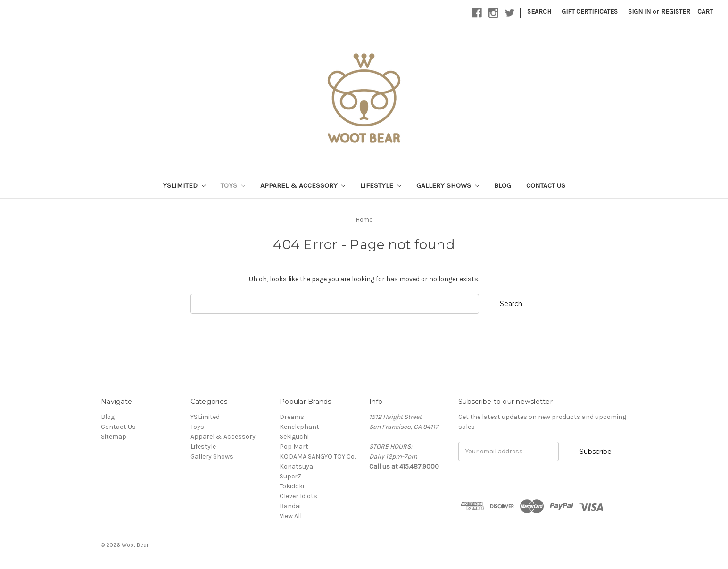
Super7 (290, 476)
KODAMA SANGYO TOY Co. (318, 456)
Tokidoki (292, 486)
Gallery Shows (448, 185)
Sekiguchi (294, 437)
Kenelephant (299, 427)
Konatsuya (296, 466)
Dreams (292, 417)
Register (676, 12)
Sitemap (114, 437)
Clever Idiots (298, 496)
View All (291, 516)
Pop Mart (294, 447)
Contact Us (546, 185)
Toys (233, 185)
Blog (503, 185)
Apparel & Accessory (303, 185)
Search (539, 12)
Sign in (639, 12)
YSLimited (184, 185)
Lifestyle (381, 185)
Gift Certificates (590, 12)
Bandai (290, 506)
